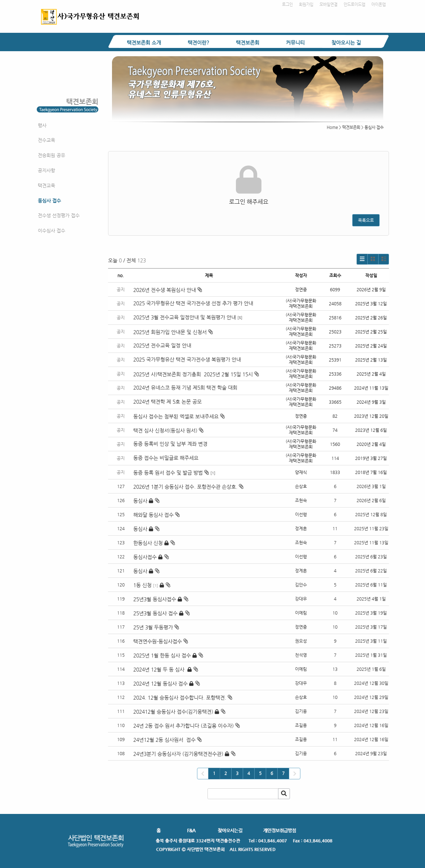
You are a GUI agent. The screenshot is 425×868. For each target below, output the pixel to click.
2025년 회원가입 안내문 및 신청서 (173, 332)
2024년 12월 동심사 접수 (160, 683)
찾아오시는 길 (346, 43)
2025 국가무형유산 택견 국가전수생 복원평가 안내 (187, 359)
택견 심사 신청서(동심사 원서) (168, 430)
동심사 (140, 501)
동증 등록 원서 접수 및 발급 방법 (171, 473)
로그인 (287, 5)
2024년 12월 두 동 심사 (160, 669)
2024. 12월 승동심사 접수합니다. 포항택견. (180, 697)
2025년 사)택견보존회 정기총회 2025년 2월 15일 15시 (196, 374)
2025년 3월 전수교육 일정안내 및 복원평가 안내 (185, 317)
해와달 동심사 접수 (153, 515)
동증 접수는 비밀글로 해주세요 (166, 458)
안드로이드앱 (354, 5)
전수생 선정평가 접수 (59, 215)
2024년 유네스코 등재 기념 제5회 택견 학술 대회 (185, 387)
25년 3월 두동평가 (153, 627)
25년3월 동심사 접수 (155, 613)
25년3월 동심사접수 (155, 599)
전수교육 (46, 140)
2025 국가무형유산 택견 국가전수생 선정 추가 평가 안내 (193, 303)
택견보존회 (248, 43)
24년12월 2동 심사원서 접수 (164, 740)
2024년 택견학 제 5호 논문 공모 (167, 402)
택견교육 (46, 185)
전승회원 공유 (52, 155)
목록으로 (366, 220)
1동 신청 (142, 585)
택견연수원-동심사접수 (158, 641)
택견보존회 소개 (144, 43)
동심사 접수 (49, 201)
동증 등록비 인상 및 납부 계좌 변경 (170, 444)
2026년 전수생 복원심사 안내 (168, 290)
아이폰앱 (379, 5)
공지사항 (46, 170)
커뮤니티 (295, 43)
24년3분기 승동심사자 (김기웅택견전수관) (178, 754)
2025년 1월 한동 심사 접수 (162, 655)
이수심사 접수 (52, 231)
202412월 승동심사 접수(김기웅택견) (173, 712)
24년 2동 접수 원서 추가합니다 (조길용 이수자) (184, 726)
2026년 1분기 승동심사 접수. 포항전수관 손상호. (185, 487)
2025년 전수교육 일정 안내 (163, 345)
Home (332, 127)
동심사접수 (145, 557)
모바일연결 (328, 5)
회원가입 (306, 5)
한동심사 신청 (148, 543)
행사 (42, 125)
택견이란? (198, 43)
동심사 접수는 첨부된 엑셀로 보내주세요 (179, 416)
